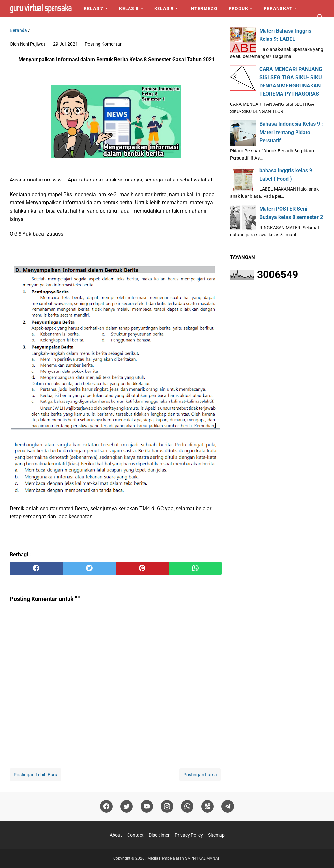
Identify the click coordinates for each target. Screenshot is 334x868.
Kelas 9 (164, 8)
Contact (135, 835)
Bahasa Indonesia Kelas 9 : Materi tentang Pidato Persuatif (291, 132)
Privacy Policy (189, 835)
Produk (238, 8)
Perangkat (278, 8)
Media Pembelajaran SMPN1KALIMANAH (184, 858)
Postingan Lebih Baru (36, 775)
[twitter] (89, 568)
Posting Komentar (103, 44)
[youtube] (147, 806)
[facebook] (36, 568)
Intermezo (203, 8)
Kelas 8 (129, 8)
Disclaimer (159, 835)
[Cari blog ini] (320, 17)
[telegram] (228, 806)
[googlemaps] (207, 806)
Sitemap (216, 835)
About (116, 835)
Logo (22, 25)
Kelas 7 (94, 8)
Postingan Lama (200, 775)
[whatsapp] (195, 568)
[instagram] (167, 806)
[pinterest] (142, 568)
